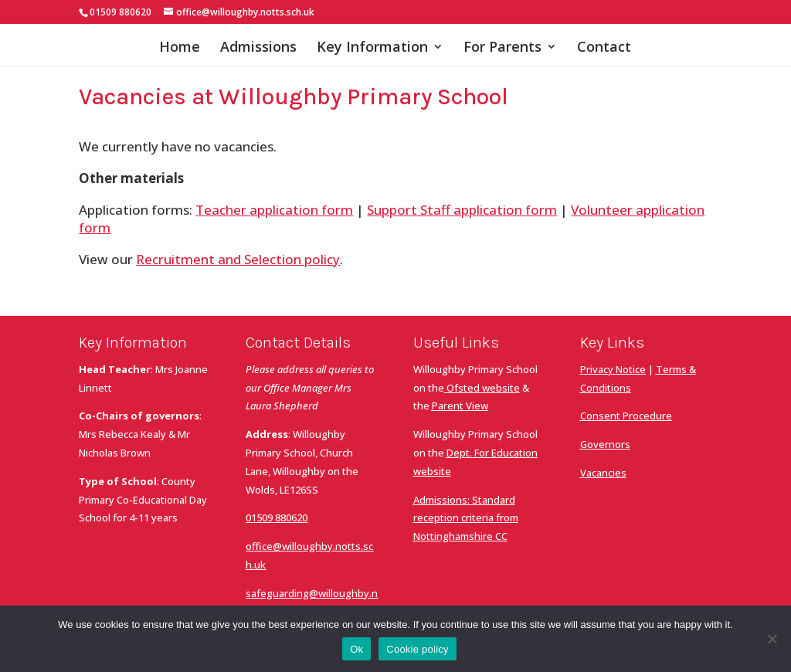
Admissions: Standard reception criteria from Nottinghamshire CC (466, 518)
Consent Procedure (626, 416)
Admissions (258, 48)
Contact (604, 48)
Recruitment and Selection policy (238, 259)
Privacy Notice (613, 369)
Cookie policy (418, 649)
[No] (772, 639)
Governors (605, 444)
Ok (356, 649)
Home (180, 48)
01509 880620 (277, 518)
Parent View (460, 406)
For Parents (502, 48)
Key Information (372, 48)
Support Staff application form (462, 210)
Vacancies (603, 473)
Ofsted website (483, 388)
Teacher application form (274, 210)
